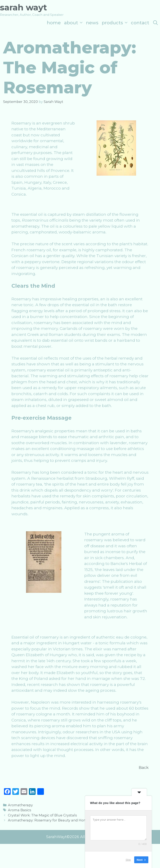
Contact (140, 23)
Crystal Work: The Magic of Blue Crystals (42, 815)
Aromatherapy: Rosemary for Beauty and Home (48, 820)
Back (144, 768)
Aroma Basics (19, 810)
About (74, 23)
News (92, 23)
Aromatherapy (20, 805)
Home (54, 23)
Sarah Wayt (24, 7)
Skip (128, 860)
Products (115, 23)
